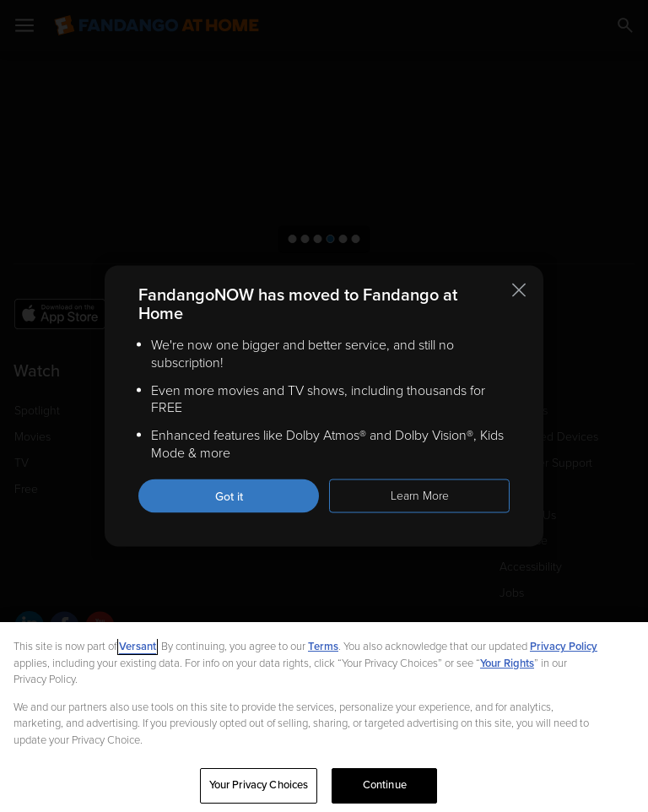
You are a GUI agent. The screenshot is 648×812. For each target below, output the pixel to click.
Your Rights (507, 663)
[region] (324, 717)
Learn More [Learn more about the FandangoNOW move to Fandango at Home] (420, 495)
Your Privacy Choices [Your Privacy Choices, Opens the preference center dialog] (259, 785)
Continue (385, 785)
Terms (323, 647)
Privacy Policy (564, 647)
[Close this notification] (519, 290)
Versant (138, 647)
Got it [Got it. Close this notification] (229, 496)
